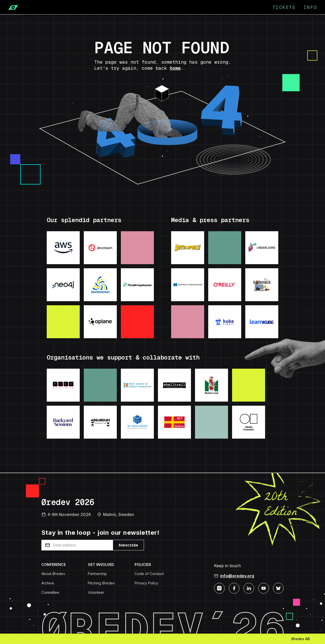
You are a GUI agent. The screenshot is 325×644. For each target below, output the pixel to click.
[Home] (11, 7)
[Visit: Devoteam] (100, 248)
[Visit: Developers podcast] (188, 248)
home (175, 68)
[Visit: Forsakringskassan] (137, 285)
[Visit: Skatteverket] (100, 285)
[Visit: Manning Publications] (188, 285)
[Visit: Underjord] (262, 248)
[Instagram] (219, 588)
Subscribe (128, 545)
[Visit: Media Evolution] (249, 422)
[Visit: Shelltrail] (174, 385)
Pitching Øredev (101, 583)
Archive (48, 583)
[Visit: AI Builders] (137, 422)
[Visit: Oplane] (100, 322)
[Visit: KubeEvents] (225, 322)
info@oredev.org (237, 576)
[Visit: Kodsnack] (262, 285)
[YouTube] (264, 588)
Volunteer (96, 592)
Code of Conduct (149, 574)
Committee (50, 592)
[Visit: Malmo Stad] (212, 385)
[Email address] (77, 545)
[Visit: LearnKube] (262, 322)
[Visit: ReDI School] (137, 385)
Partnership (97, 574)
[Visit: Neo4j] (63, 285)
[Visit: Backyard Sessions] (63, 422)
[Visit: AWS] (63, 248)
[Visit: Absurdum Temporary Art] (100, 422)
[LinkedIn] (249, 588)
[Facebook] (234, 588)
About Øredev (53, 574)
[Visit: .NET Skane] (174, 422)
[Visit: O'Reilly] (225, 285)
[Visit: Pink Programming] (63, 385)
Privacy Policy (146, 583)
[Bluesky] (278, 588)
